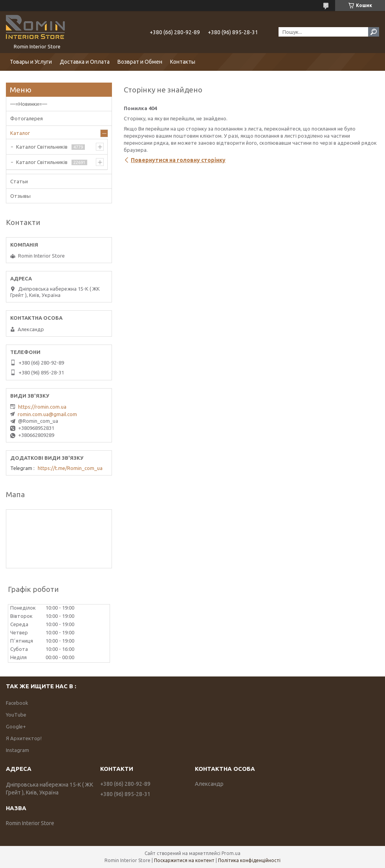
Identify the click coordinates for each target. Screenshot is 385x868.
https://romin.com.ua (42, 407)
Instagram (17, 750)
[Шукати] (374, 32)
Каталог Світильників (42, 147)
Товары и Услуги (31, 62)
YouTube (16, 715)
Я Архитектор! (24, 738)
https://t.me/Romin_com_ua (70, 468)
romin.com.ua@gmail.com (47, 414)
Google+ (16, 726)
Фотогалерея (27, 118)
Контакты (183, 62)
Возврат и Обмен (140, 62)
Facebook (17, 703)
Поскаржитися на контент (184, 860)
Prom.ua (231, 853)
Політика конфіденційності (249, 860)
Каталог (20, 133)
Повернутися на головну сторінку (178, 160)
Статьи (19, 181)
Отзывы (20, 196)
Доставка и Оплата (85, 62)
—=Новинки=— (29, 104)
